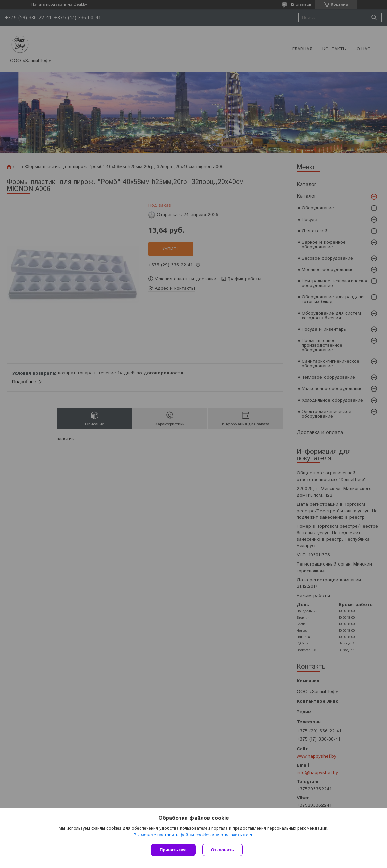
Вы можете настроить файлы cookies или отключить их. (191, 835)
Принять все (173, 850)
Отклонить (222, 850)
